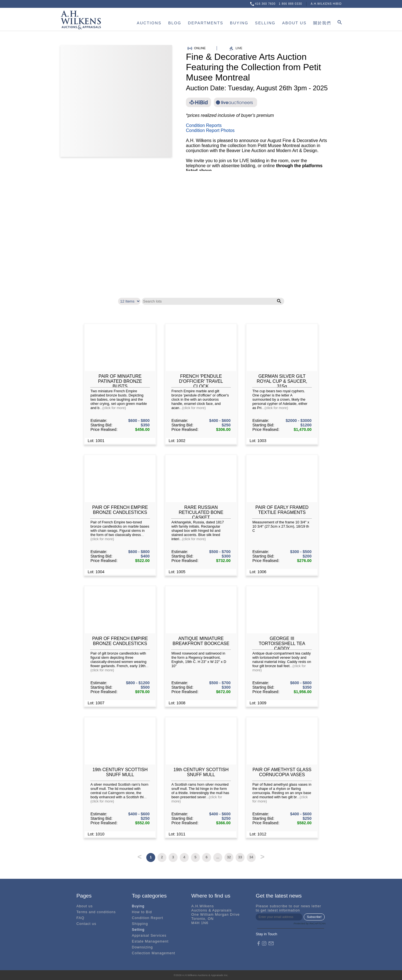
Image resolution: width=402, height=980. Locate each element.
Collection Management (153, 953)
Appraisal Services (149, 935)
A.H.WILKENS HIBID (326, 4)
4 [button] (184, 857)
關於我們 (322, 23)
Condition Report (147, 918)
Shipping (140, 924)
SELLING (265, 23)
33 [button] (240, 857)
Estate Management (150, 941)
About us (85, 906)
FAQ (81, 918)
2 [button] (162, 857)
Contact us (86, 924)
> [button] (263, 856)
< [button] (140, 856)
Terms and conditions (96, 912)
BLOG (175, 23)
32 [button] (229, 857)
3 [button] (173, 857)
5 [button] (195, 857)
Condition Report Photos (210, 130)
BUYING (239, 23)
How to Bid (142, 912)
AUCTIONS (149, 23)
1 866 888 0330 (291, 4)
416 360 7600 (265, 4)
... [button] (218, 857)
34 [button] (251, 857)
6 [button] (206, 857)
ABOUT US (294, 23)
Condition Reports (204, 125)
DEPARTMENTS (206, 23)
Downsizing (142, 947)
